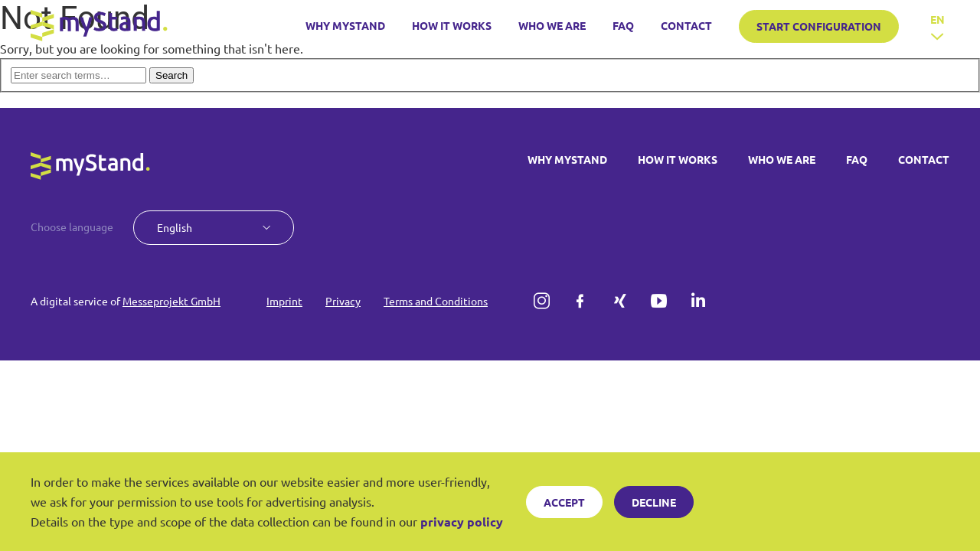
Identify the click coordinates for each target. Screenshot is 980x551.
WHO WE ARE (552, 25)
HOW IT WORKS (452, 25)
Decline (654, 502)
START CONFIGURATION (819, 26)
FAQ (623, 25)
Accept (564, 502)
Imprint (284, 301)
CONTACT (686, 25)
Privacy (343, 301)
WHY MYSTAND (345, 25)
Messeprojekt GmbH (171, 301)
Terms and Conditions (436, 301)
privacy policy (462, 522)
